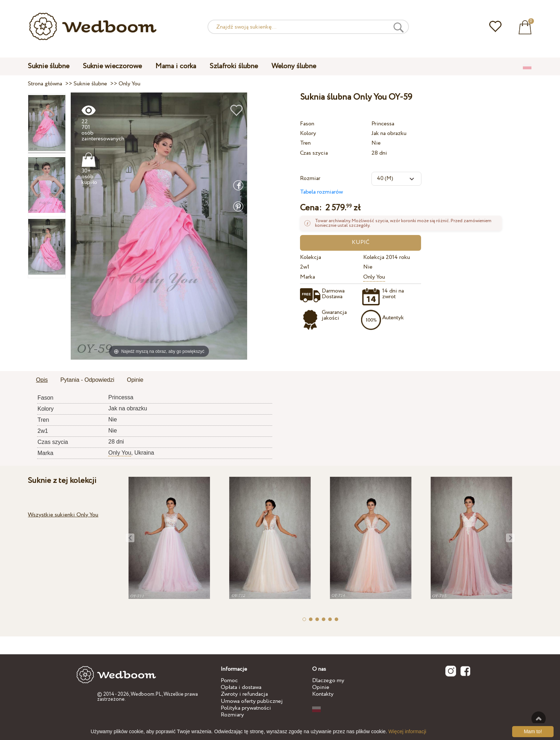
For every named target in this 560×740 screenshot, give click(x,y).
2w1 (305, 267)
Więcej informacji (407, 731)
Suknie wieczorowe (112, 66)
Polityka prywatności (246, 708)
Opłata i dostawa (241, 687)
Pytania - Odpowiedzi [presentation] (87, 380)
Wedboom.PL (146, 694)
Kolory (308, 133)
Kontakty (323, 694)
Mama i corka (176, 66)
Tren (305, 143)
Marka (307, 277)
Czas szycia (314, 153)
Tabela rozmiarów (321, 192)
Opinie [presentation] (135, 380)
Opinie (321, 687)
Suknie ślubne (49, 66)
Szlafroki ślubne (234, 66)
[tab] (42, 380)
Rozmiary (232, 715)
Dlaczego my (328, 681)
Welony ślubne (294, 66)
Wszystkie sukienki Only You (63, 515)
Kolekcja (311, 257)
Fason (307, 124)
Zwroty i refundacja (244, 694)
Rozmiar (310, 178)
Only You (374, 277)
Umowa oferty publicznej (252, 701)
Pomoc (229, 681)
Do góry (539, 719)
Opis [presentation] (42, 380)
